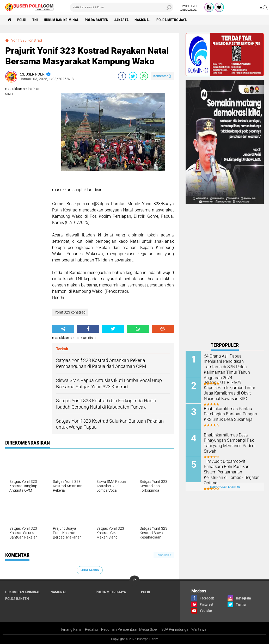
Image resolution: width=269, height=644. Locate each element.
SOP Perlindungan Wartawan (185, 629)
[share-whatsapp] (144, 76)
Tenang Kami (71, 629)
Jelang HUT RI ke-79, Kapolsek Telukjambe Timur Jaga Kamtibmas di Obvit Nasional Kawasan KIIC (230, 390)
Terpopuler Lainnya (225, 487)
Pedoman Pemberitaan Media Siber (130, 629)
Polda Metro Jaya (172, 20)
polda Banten (97, 20)
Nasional (142, 20)
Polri (22, 20)
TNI (35, 20)
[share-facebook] (122, 76)
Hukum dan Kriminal (61, 20)
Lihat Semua (90, 570)
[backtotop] (134, 581)
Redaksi (91, 629)
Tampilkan (164, 555)
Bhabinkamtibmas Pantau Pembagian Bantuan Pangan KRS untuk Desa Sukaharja (230, 414)
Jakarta (121, 20)
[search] (122, 7)
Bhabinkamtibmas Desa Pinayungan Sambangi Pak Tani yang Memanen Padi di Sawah (230, 443)
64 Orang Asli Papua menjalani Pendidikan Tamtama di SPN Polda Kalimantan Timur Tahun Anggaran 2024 (227, 367)
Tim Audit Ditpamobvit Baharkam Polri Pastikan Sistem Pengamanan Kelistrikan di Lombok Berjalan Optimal (232, 472)
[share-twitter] (133, 76)
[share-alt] (63, 329)
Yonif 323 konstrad (27, 40)
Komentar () (162, 76)
